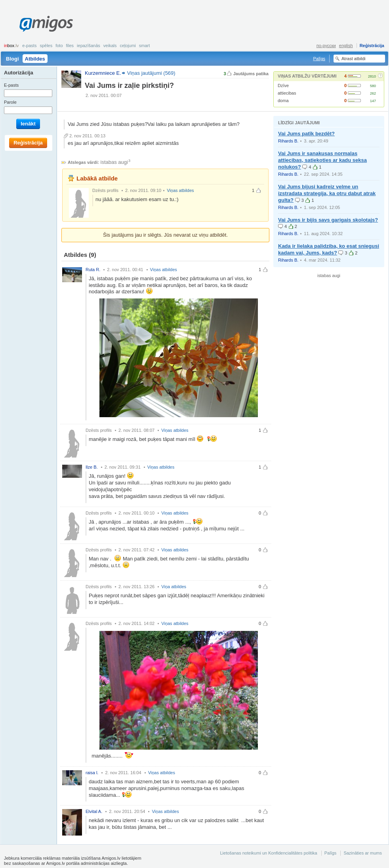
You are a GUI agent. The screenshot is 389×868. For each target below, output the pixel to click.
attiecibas (287, 93)
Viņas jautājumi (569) (151, 73)
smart (145, 46)
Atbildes (35, 59)
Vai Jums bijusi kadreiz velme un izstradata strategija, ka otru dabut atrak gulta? (327, 193)
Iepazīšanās (89, 46)
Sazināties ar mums (363, 853)
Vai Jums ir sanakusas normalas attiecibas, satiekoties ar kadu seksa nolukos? (322, 160)
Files (70, 46)
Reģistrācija (372, 46)
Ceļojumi (128, 46)
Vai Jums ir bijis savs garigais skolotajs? (328, 220)
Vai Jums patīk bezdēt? (306, 134)
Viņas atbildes (180, 190)
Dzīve (283, 85)
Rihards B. (288, 141)
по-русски (326, 46)
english (346, 46)
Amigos (46, 24)
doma (283, 101)
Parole (10, 102)
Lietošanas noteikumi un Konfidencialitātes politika (268, 853)
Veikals (110, 46)
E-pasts (29, 46)
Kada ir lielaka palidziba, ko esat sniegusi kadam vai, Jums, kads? (329, 249)
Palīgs (319, 59)
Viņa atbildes (174, 587)
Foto (59, 46)
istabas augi (114, 162)
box (11, 46)
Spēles (46, 46)
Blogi (12, 59)
